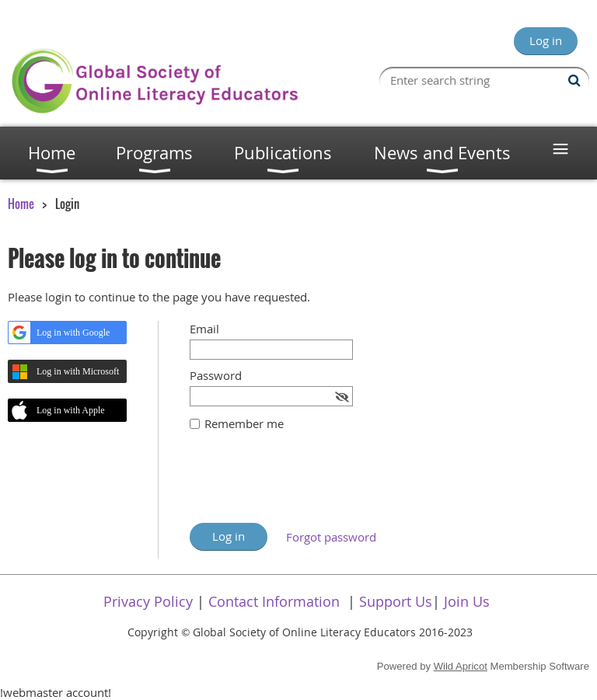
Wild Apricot (461, 666)
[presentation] (308, 485)
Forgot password (331, 537)
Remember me (244, 423)
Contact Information (274, 601)
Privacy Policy (148, 601)
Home (21, 204)
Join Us (467, 601)
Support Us (396, 601)
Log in (546, 40)
